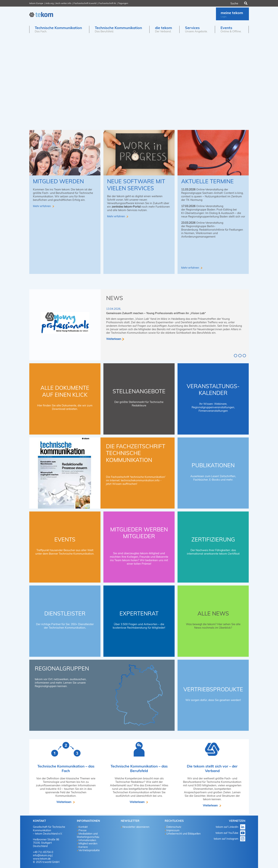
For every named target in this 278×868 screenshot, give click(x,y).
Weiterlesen (114, 339)
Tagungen (123, 3)
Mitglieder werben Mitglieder (139, 533)
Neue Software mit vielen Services (136, 185)
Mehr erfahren (42, 206)
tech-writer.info (64, 3)
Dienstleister (65, 613)
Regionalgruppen (62, 668)
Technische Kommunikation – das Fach (66, 768)
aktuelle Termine (207, 181)
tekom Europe (36, 3)
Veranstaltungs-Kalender (213, 390)
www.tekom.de (42, 859)
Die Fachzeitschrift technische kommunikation (136, 453)
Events (65, 539)
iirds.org (50, 3)
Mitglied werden (58, 181)
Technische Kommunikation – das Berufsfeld (139, 768)
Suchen (245, 3)
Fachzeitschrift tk (107, 3)
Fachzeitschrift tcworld (85, 3)
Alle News (213, 613)
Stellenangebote (139, 391)
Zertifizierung (213, 539)
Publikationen (213, 465)
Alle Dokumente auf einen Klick (65, 391)
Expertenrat (139, 613)
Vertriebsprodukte (213, 689)
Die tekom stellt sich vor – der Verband (212, 768)
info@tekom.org (42, 855)
